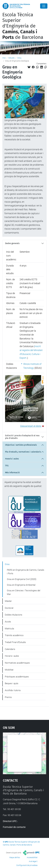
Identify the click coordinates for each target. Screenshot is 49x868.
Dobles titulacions (14, 615)
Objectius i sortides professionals (21, 445)
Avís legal (33, 861)
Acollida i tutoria (13, 690)
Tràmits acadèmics (14, 635)
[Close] (44, 6)
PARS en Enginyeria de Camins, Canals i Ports (26, 572)
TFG (7, 466)
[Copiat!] (46, 67)
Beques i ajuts (12, 683)
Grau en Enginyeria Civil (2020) (22, 579)
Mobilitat (9, 670)
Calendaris (10, 649)
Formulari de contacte (14, 827)
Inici (4, 58)
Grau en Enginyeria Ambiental (21, 585)
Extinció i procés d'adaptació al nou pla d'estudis (22, 437)
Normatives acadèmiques (17, 663)
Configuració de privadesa (27, 865)
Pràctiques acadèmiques (17, 677)
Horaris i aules (12, 459)
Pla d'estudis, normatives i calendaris (23, 452)
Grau (19, 58)
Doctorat (9, 608)
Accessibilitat (32, 857)
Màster (8, 601)
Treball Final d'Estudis (15, 642)
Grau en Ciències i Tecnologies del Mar (24, 592)
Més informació (12, 473)
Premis (8, 697)
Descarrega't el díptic (31, 426)
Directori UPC (10, 821)
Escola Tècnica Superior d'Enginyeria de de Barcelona (23, 26)
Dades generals (12, 243)
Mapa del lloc (15, 857)
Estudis (11, 58)
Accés (8, 622)
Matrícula (9, 629)
